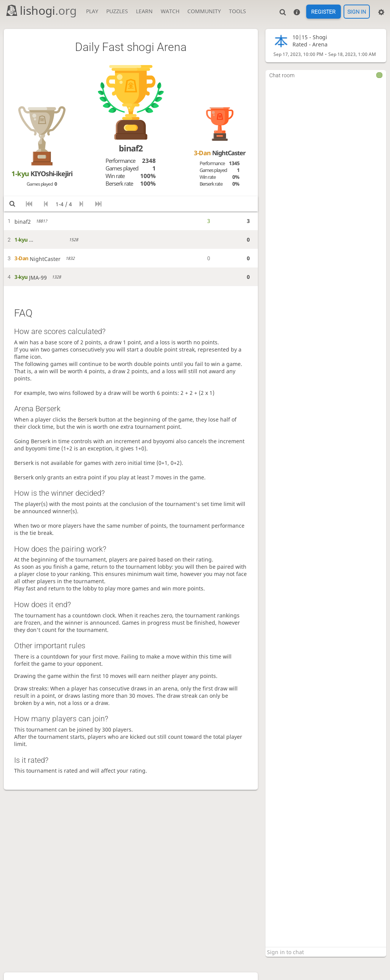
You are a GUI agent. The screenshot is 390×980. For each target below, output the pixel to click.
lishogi (41, 10)
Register (323, 12)
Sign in (357, 12)
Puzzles (117, 11)
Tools (237, 11)
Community (204, 11)
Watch (170, 11)
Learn (144, 11)
